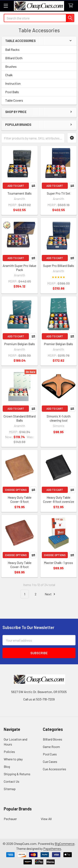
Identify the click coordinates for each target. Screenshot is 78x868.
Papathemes (52, 848)
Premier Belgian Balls (58, 344)
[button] (72, 138)
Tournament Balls (20, 193)
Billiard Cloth (14, 58)
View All (46, 819)
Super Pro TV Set (59, 193)
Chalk (9, 75)
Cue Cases (50, 762)
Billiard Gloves (53, 739)
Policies (9, 752)
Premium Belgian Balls (20, 344)
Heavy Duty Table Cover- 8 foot (20, 565)
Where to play (13, 759)
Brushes (11, 66)
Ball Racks (12, 49)
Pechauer (10, 819)
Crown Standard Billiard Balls (20, 418)
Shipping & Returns (17, 774)
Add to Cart (16, 186)
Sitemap (10, 789)
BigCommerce (65, 844)
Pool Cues (50, 754)
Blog (7, 766)
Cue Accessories (54, 769)
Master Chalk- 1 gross (58, 563)
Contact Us (12, 781)
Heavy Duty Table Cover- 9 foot (20, 499)
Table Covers (14, 100)
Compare (33, 186)
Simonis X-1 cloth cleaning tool (59, 418)
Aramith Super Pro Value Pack (19, 268)
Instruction (13, 83)
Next (51, 594)
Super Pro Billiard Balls (59, 266)
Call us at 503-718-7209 (39, 699)
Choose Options (16, 490)
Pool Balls (12, 92)
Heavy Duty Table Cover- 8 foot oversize (59, 499)
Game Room (51, 747)
